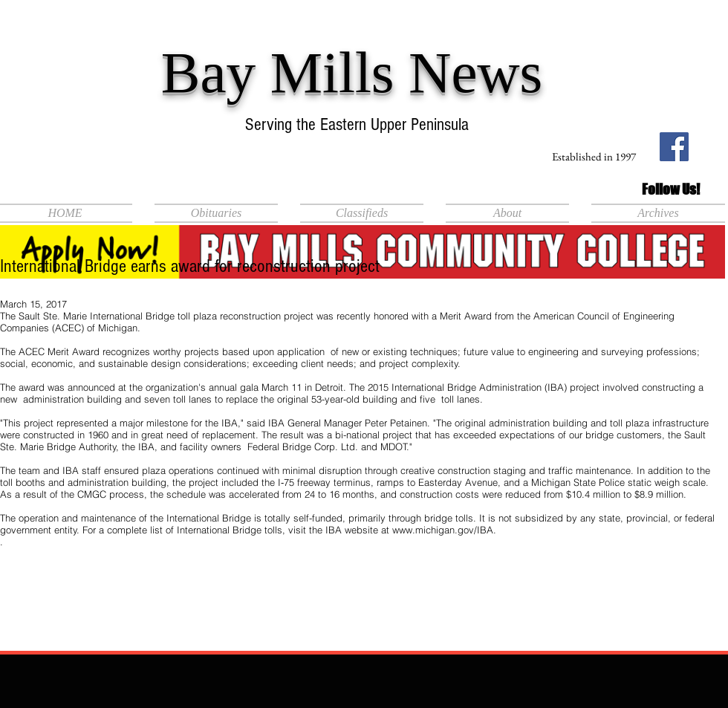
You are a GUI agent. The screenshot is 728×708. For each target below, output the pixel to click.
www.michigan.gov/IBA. (444, 530)
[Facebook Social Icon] (674, 147)
